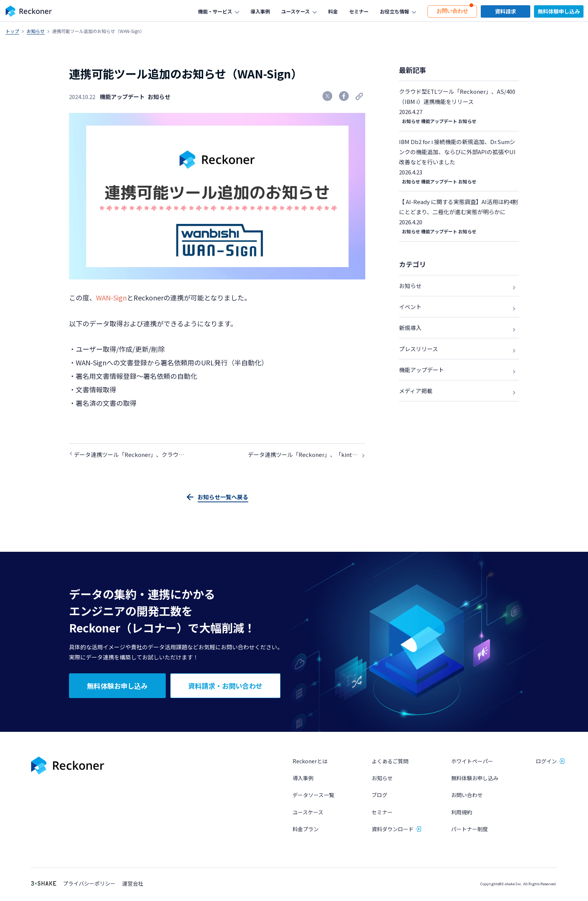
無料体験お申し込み (475, 779)
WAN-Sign (111, 297)
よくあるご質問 (390, 762)
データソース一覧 (313, 796)
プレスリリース (418, 349)
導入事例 (303, 779)
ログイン (546, 762)
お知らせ (36, 31)
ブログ (379, 796)
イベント (410, 307)
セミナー (382, 812)
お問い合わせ (467, 796)
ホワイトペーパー (472, 762)
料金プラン (306, 829)
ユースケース (308, 812)
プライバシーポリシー (89, 884)
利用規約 (462, 812)
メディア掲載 (416, 391)
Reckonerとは (310, 762)
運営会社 (133, 884)
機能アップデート (122, 97)
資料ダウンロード (393, 829)
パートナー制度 (469, 829)
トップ (12, 31)
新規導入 (410, 328)
